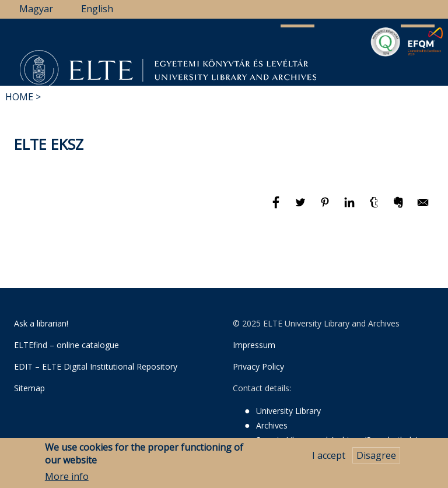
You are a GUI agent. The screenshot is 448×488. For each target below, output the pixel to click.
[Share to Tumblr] (375, 208)
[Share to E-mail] (423, 208)
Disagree (376, 457)
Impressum (254, 345)
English (97, 9)
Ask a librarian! (41, 323)
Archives (272, 425)
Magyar (36, 9)
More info (67, 478)
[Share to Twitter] (302, 208)
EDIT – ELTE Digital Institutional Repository (96, 366)
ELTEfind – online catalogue (66, 345)
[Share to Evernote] (400, 208)
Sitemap (29, 388)
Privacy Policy (258, 366)
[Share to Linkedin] (351, 208)
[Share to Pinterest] (326, 208)
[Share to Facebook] (277, 208)
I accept (329, 457)
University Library (288, 411)
